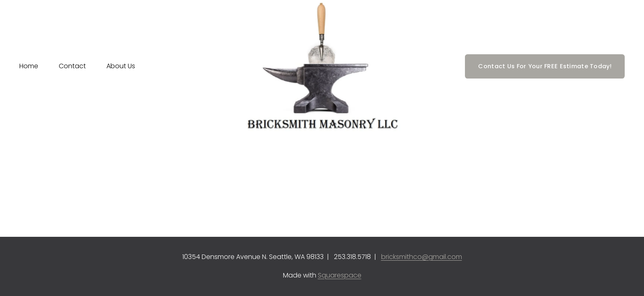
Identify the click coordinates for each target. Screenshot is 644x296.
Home (29, 66)
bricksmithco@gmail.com (422, 257)
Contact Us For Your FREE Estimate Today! (545, 66)
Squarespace (340, 275)
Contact (72, 66)
